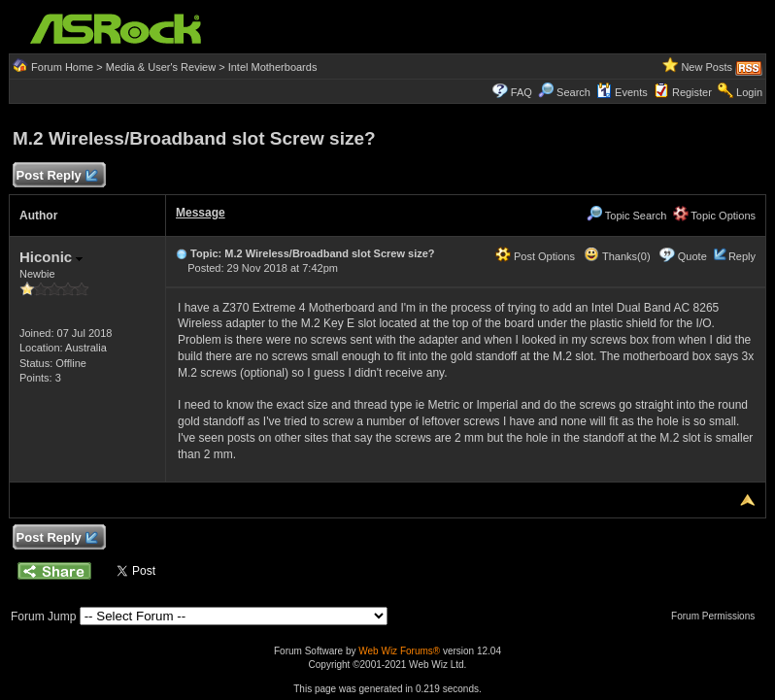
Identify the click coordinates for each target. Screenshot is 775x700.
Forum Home (62, 67)
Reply (742, 256)
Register (692, 92)
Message (201, 213)
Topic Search (626, 216)
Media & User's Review (161, 67)
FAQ (522, 92)
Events (622, 92)
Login (749, 92)
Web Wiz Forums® (399, 651)
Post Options (535, 256)
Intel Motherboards (273, 67)
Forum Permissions (718, 616)
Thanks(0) (617, 256)
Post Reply (56, 176)
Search (573, 92)
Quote (692, 256)
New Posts (707, 67)
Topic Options (715, 216)
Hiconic (51, 257)
